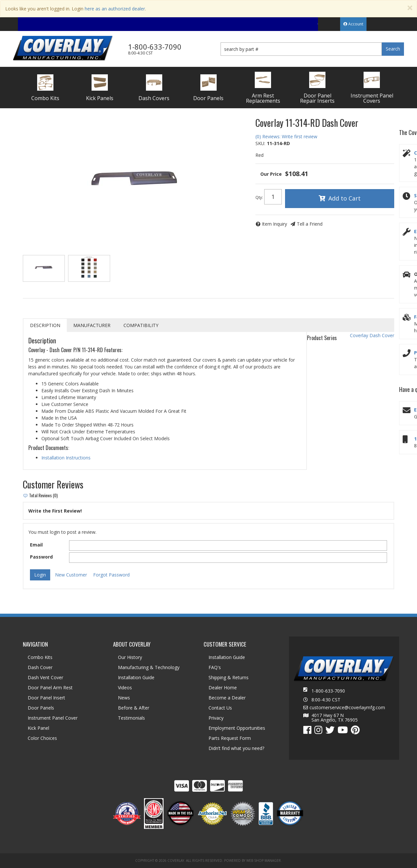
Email (36, 545)
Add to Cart (345, 198)
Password (41, 557)
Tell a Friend (310, 224)
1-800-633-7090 (328, 691)
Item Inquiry (274, 224)
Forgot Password (111, 575)
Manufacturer (92, 325)
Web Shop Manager (264, 861)
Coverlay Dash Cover (372, 335)
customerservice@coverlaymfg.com (347, 708)
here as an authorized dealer (115, 9)
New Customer (71, 575)
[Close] (410, 8)
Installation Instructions (66, 458)
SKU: (260, 143)
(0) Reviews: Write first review (286, 136)
